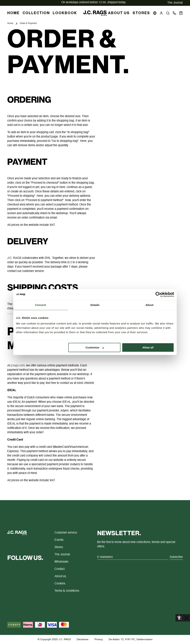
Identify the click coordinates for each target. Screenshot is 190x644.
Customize (95, 347)
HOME (13, 13)
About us (119, 13)
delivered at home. (94, 3)
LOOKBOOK (65, 13)
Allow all (148, 347)
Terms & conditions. (67, 591)
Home (10, 23)
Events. (59, 540)
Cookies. (60, 584)
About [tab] (149, 305)
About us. (61, 576)
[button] (168, 13)
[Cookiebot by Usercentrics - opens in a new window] (158, 294)
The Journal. (63, 555)
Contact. (60, 569)
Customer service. (66, 533)
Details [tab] (95, 305)
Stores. (59, 547)
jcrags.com (18, 366)
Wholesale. (62, 562)
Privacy (99, 639)
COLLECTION (36, 13)
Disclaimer (83, 639)
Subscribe (176, 557)
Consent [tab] (41, 305)
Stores (141, 13)
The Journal (175, 3)
